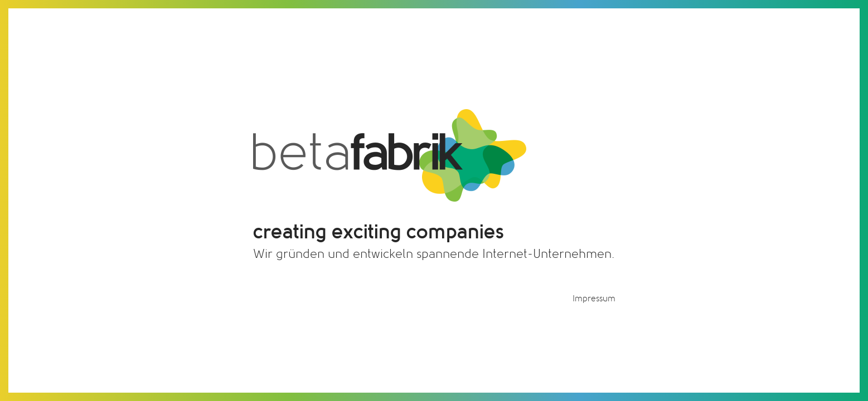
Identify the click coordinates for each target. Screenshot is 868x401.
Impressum (594, 299)
